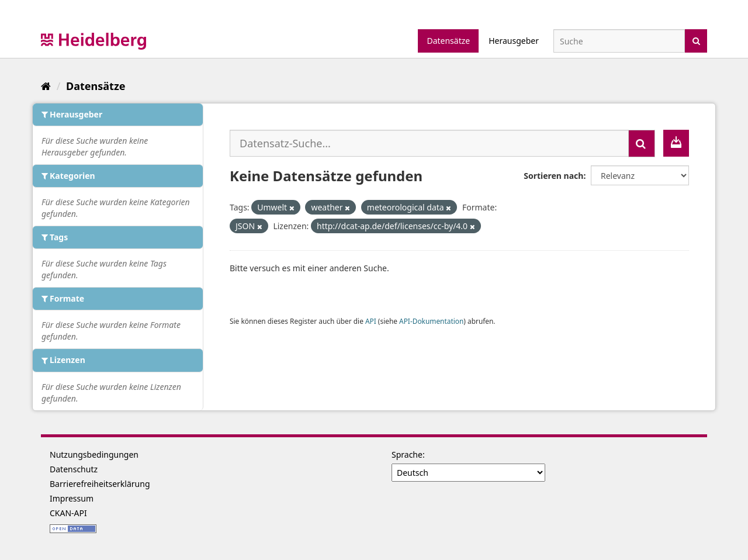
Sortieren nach (553, 176)
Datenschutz (74, 469)
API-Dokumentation (431, 321)
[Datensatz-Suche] (619, 41)
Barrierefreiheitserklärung (100, 484)
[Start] (46, 86)
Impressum (72, 498)
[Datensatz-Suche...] (429, 143)
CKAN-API (68, 513)
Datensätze (448, 41)
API (371, 321)
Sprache (407, 454)
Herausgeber (514, 41)
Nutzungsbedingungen (94, 454)
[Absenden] (696, 40)
